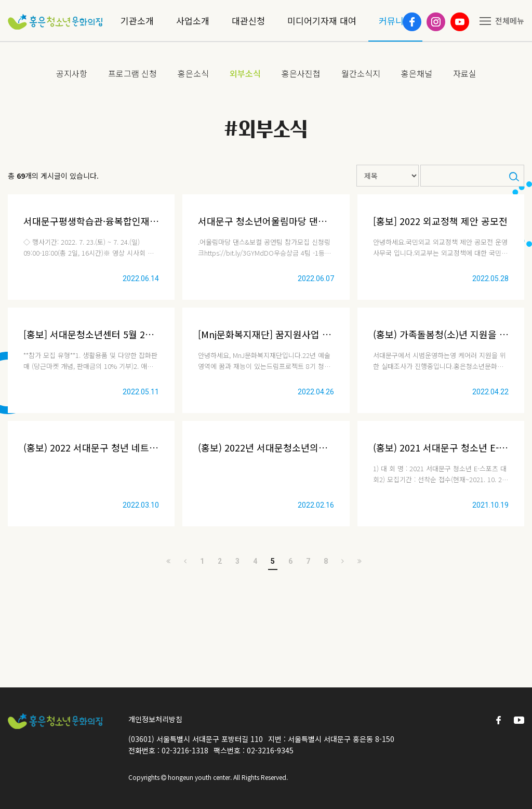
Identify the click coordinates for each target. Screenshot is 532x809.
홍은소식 (193, 73)
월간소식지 (361, 73)
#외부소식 (266, 129)
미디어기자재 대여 (322, 21)
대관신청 (248, 21)
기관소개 (137, 21)
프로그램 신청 (132, 73)
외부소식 (245, 73)
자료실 (465, 73)
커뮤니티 (395, 21)
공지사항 (72, 73)
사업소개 (193, 21)
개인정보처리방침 (155, 719)
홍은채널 (417, 73)
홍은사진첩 (301, 73)
